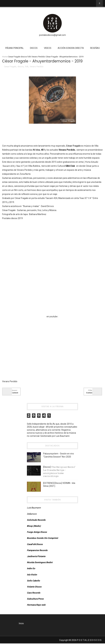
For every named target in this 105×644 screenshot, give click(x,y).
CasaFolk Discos (35, 545)
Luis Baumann (34, 508)
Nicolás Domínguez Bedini (40, 563)
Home (5, 57)
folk (29, 57)
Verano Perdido (38, 57)
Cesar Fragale (14, 57)
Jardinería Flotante (36, 557)
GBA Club (70, 166)
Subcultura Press (35, 599)
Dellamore (32, 514)
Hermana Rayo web (36, 605)
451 (43, 150)
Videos (48, 48)
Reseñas (95, 48)
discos (24, 57)
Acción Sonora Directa (71, 48)
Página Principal (14, 48)
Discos (34, 48)
